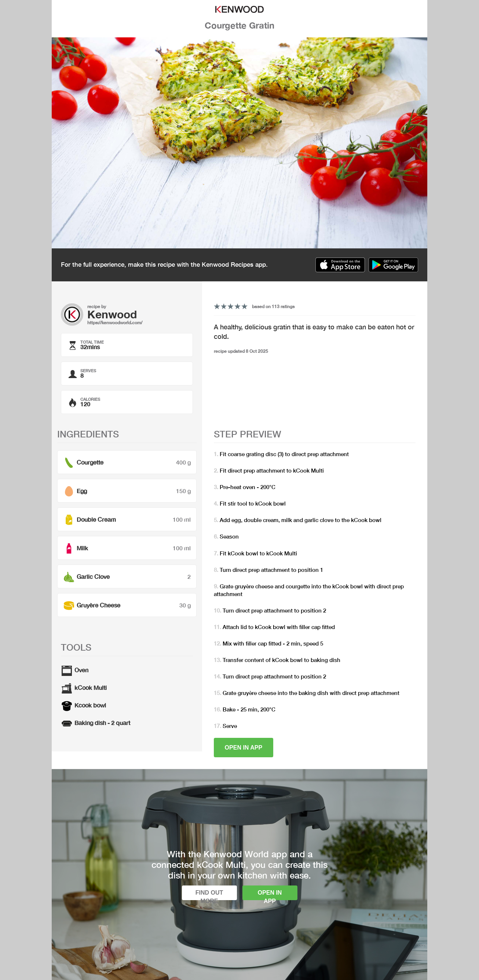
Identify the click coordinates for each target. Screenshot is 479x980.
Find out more (209, 895)
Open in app (244, 748)
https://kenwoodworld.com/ (115, 323)
